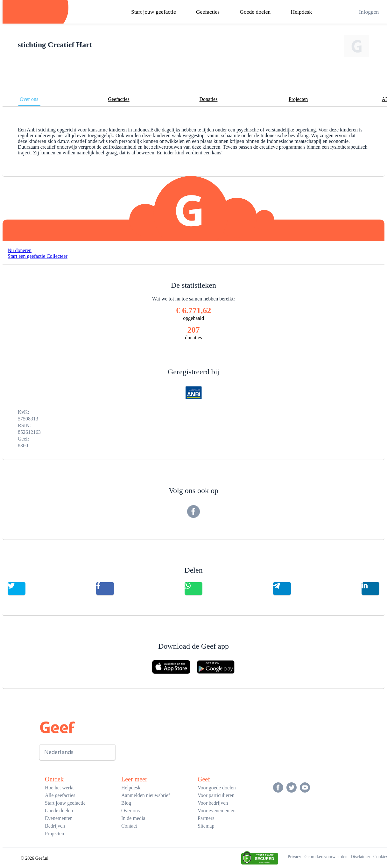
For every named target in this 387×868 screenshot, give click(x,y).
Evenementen (59, 818)
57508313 (28, 419)
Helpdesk (301, 12)
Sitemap (206, 826)
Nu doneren (20, 250)
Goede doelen (255, 12)
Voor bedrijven (213, 803)
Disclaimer (360, 857)
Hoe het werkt (59, 788)
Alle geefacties (60, 795)
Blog (126, 803)
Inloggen (369, 12)
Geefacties (208, 12)
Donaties (209, 99)
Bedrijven (55, 826)
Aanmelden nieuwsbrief (146, 795)
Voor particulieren (216, 795)
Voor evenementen (217, 811)
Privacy (295, 857)
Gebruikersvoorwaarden (326, 857)
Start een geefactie (27, 256)
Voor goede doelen (217, 788)
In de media (133, 818)
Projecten (298, 99)
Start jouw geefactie (154, 12)
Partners (206, 818)
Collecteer (57, 256)
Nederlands (59, 752)
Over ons (29, 99)
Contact (129, 826)
